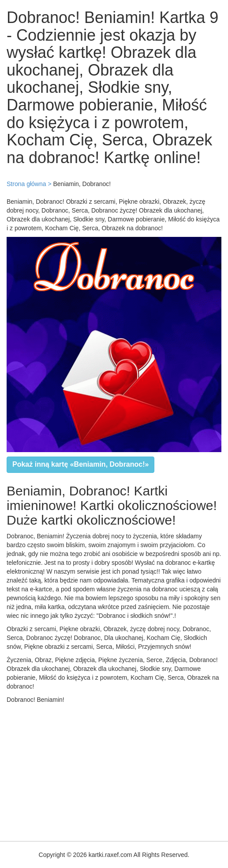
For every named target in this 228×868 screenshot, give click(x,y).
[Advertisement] (114, 770)
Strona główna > (29, 184)
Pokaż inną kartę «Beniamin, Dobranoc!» (80, 464)
